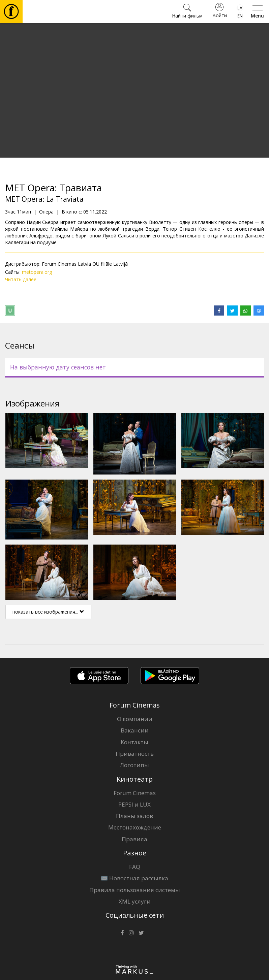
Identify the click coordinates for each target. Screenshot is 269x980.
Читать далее (21, 279)
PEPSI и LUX (134, 804)
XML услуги (135, 901)
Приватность (135, 754)
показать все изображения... (48, 612)
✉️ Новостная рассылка (134, 878)
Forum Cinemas (135, 793)
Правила (134, 839)
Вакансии (135, 730)
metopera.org (37, 272)
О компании (135, 719)
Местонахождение (135, 827)
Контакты (134, 742)
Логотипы (134, 765)
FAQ (135, 867)
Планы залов (134, 816)
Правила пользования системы (135, 890)
